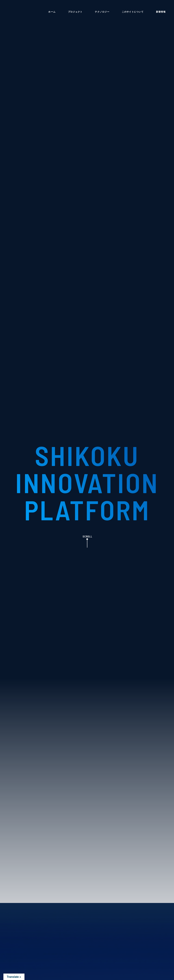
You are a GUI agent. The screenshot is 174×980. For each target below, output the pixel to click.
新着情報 (161, 12)
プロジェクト (75, 12)
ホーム (52, 12)
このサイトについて (133, 12)
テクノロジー (102, 12)
